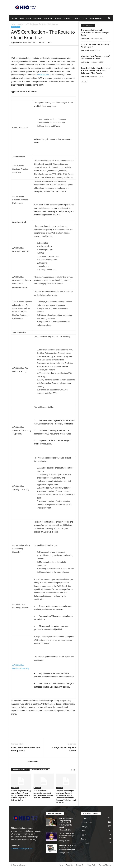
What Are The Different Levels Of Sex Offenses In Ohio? (95, 57)
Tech (85, 18)
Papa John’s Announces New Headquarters (26, 749)
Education (48, 18)
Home (13, 24)
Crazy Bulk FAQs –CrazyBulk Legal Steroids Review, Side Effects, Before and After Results (96, 70)
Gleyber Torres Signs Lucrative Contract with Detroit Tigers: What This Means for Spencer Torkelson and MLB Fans (66, 797)
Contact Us (80, 865)
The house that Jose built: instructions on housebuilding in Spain (95, 33)
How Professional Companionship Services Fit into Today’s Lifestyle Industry (66, 823)
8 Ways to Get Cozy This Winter (64, 749)
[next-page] (75, 770)
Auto (28, 18)
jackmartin (17, 42)
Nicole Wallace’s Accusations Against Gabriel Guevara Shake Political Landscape (43, 794)
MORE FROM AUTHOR (40, 770)
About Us (69, 865)
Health (58, 18)
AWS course (43, 75)
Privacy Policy (91, 865)
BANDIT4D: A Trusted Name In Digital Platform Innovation (67, 848)
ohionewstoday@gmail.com (22, 848)
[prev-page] (71, 770)
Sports (77, 18)
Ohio (22, 18)
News (15, 18)
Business (37, 18)
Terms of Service (105, 865)
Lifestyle (68, 18)
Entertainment (96, 18)
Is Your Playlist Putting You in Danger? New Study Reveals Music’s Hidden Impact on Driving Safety (21, 795)
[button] (109, 18)
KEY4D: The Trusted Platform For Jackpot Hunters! (67, 836)
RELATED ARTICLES (20, 770)
